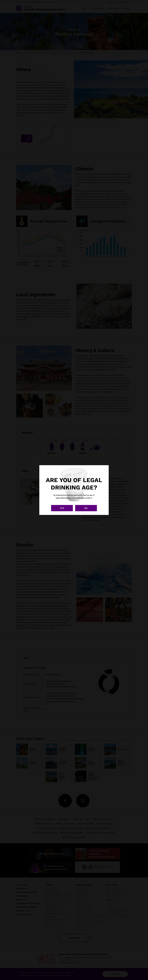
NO (86, 508)
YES (62, 508)
